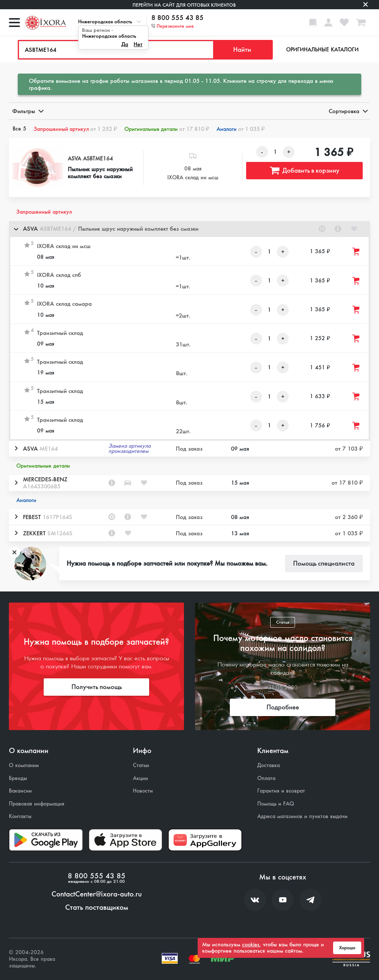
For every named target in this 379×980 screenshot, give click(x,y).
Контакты (20, 816)
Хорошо (347, 948)
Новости (143, 791)
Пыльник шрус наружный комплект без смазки (100, 173)
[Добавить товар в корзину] (356, 252)
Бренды (18, 778)
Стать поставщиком (97, 908)
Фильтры (27, 111)
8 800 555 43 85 (177, 18)
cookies (251, 945)
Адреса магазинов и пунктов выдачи (302, 816)
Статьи (141, 765)
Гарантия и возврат (281, 791)
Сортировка (348, 111)
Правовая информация (37, 804)
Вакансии (20, 791)
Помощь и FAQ (276, 804)
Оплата (266, 778)
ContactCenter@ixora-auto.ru (97, 894)
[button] (189, 229)
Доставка (269, 765)
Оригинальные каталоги (322, 50)
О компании (24, 765)
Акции (140, 778)
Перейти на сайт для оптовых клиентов (184, 5)
